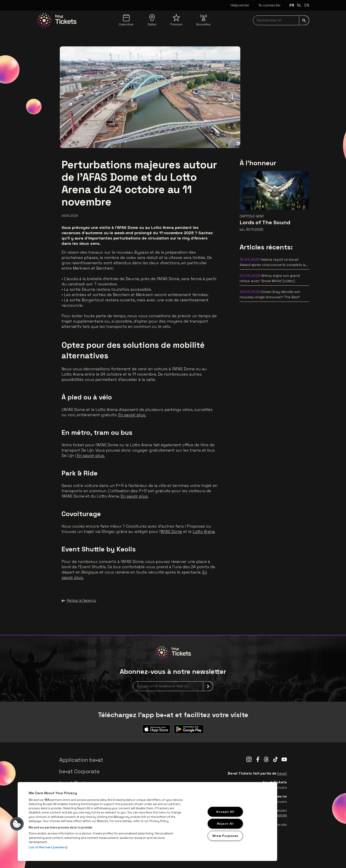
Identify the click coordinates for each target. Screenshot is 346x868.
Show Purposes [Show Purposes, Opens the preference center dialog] (225, 836)
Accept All (225, 811)
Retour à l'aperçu (79, 600)
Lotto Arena (204, 531)
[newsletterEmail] (173, 686)
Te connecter (269, 5)
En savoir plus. (132, 415)
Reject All (225, 824)
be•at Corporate (79, 771)
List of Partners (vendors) (48, 847)
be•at (282, 773)
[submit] (304, 20)
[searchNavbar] (281, 20)
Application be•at (81, 760)
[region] (147, 821)
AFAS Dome (171, 531)
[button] (17, 824)
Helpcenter (240, 5)
